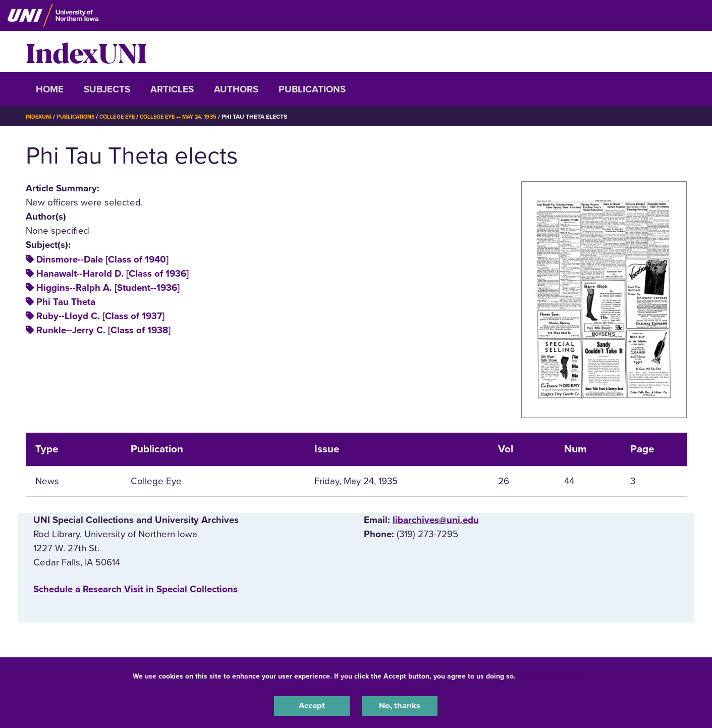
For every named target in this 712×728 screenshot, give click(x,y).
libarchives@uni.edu (436, 520)
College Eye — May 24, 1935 (193, 117)
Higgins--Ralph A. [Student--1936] (108, 288)
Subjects (107, 89)
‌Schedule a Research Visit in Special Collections (135, 589)
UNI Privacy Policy (550, 674)
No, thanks (400, 705)
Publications (312, 89)
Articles (172, 89)
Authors (236, 89)
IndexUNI (86, 51)
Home (50, 89)
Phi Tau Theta (66, 302)
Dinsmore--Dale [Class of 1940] (102, 259)
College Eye (126, 117)
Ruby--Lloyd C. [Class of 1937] (100, 316)
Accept (312, 705)
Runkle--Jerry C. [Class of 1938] (103, 330)
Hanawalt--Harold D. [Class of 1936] (113, 274)
